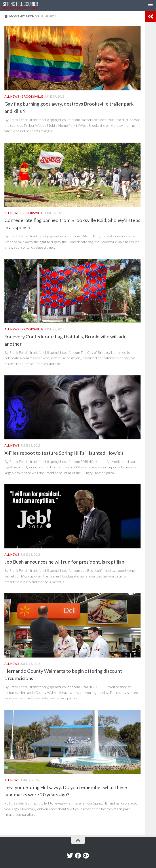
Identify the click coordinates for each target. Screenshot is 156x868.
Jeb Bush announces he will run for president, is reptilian (64, 562)
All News (12, 96)
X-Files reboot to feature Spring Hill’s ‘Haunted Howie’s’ (65, 453)
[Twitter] (70, 856)
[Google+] (86, 856)
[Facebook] (78, 856)
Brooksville (32, 96)
